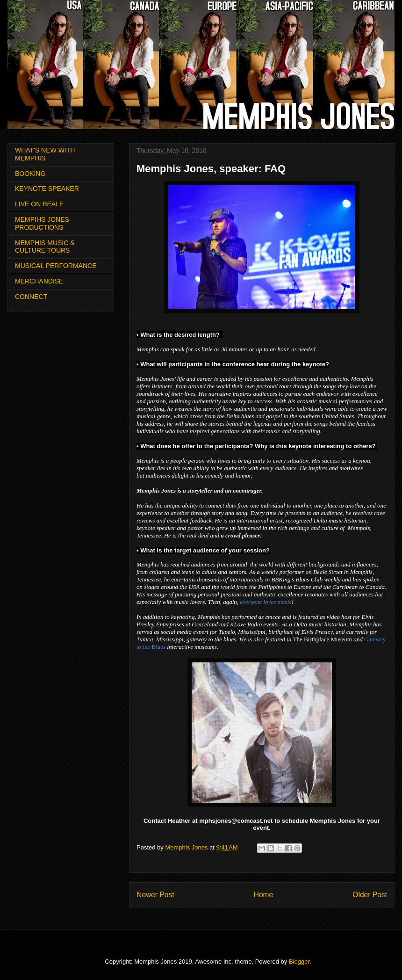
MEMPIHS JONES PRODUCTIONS (42, 223)
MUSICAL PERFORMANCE (56, 266)
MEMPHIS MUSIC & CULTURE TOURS (45, 247)
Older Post (370, 895)
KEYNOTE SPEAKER (47, 189)
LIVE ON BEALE (39, 204)
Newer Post (155, 895)
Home (264, 895)
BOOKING (30, 174)
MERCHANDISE (39, 281)
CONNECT (31, 297)
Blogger (299, 962)
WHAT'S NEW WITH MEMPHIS (45, 154)
